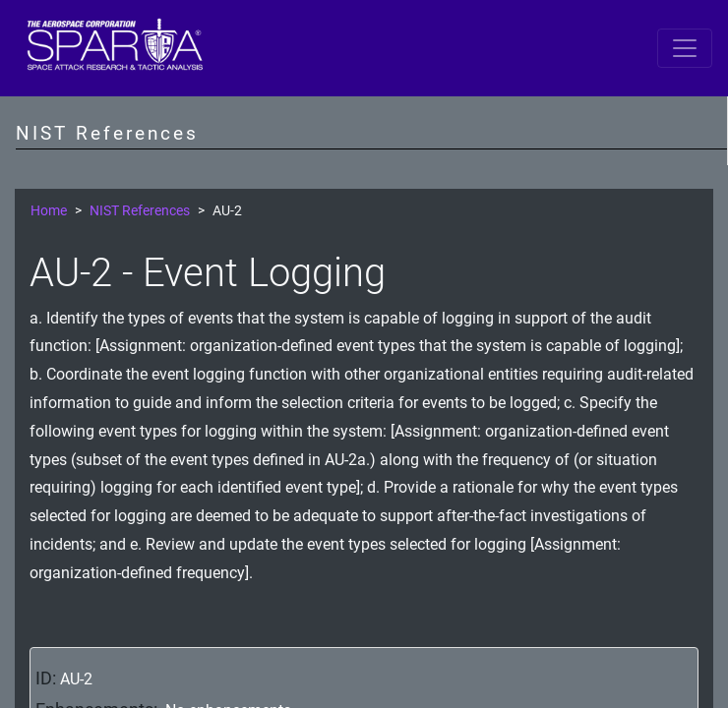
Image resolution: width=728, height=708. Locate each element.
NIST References (140, 211)
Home (49, 211)
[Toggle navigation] (685, 48)
